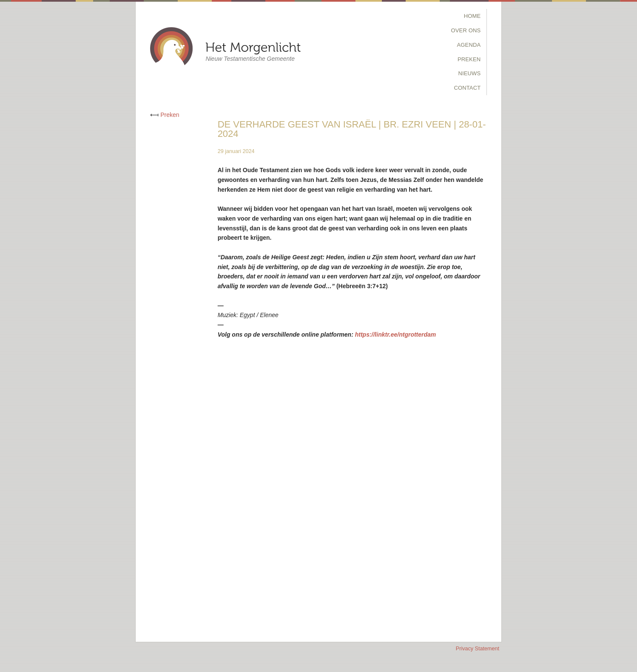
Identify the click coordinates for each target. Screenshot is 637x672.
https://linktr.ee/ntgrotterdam (396, 335)
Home (472, 16)
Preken (469, 59)
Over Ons (466, 30)
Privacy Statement (478, 649)
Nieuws (469, 73)
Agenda (469, 45)
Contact (467, 88)
